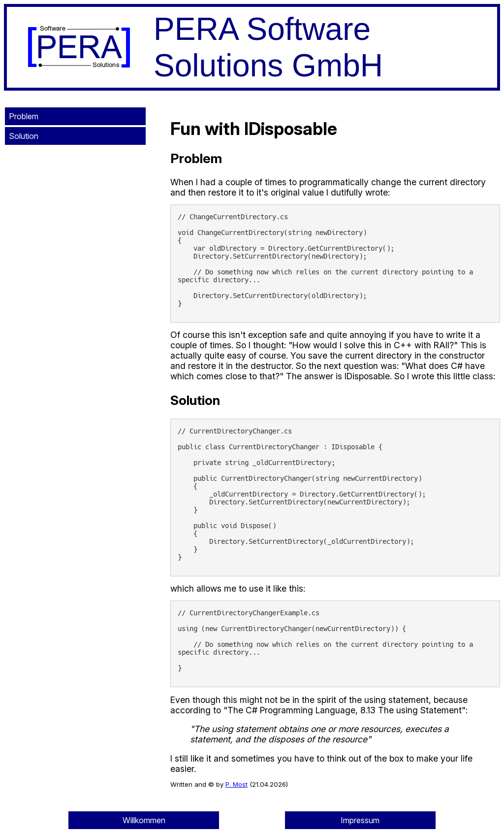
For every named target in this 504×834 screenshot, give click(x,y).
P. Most (236, 784)
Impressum (360, 820)
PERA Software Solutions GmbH (268, 47)
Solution (24, 136)
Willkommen (144, 820)
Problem (24, 116)
